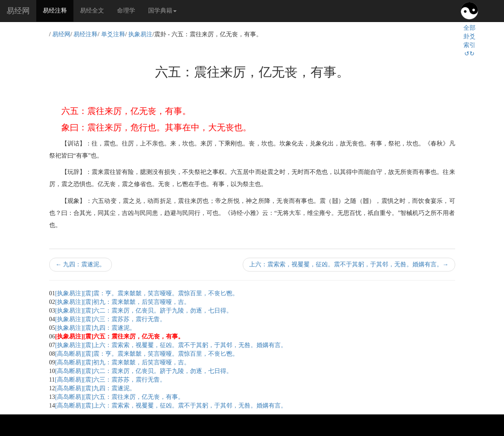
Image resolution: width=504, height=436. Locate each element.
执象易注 (140, 34)
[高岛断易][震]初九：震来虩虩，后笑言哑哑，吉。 (123, 362)
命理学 (126, 11)
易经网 (18, 11)
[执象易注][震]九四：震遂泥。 (96, 328)
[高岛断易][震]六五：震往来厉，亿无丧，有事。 (120, 397)
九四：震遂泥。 (81, 264)
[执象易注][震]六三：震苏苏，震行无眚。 (111, 319)
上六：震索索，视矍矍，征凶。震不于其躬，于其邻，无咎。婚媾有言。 (349, 264)
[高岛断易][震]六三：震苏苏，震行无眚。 (110, 380)
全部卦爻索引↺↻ (469, 41)
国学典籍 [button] (162, 11)
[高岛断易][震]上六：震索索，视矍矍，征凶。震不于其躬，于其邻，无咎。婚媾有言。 (171, 406)
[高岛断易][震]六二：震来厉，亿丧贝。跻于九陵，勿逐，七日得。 (144, 371)
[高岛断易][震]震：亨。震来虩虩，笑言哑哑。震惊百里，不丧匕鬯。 (147, 354)
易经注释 (58, 10)
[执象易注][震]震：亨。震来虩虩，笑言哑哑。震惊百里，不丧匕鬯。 (147, 293)
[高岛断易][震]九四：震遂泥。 (96, 388)
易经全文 (92, 11)
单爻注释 (113, 34)
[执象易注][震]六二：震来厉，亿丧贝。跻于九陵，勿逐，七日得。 (144, 311)
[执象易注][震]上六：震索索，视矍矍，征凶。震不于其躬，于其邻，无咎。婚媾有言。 (171, 345)
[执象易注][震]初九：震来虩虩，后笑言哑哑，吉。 (123, 302)
